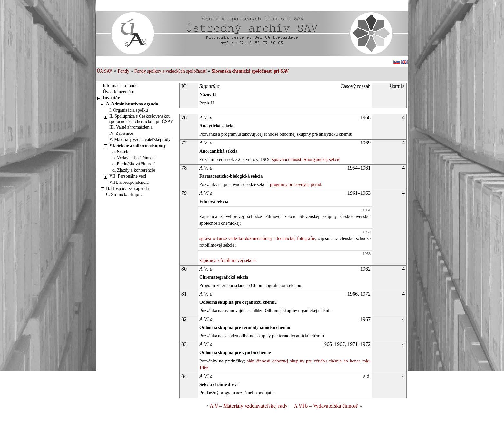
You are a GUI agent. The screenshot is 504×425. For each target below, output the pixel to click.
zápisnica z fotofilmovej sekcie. (228, 260)
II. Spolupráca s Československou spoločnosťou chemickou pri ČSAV (141, 119)
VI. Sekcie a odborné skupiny (137, 146)
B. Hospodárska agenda (127, 188)
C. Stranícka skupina (125, 195)
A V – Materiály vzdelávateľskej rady (249, 406)
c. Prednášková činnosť (134, 164)
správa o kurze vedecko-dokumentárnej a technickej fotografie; (258, 238)
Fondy (123, 71)
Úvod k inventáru (119, 92)
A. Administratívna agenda (132, 104)
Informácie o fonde (120, 86)
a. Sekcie (121, 152)
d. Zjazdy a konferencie (134, 170)
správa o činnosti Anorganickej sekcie (305, 159)
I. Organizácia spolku (129, 110)
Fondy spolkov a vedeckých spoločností (170, 71)
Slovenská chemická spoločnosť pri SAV (250, 71)
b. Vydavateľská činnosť (134, 158)
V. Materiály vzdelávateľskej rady (140, 139)
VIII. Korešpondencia (129, 182)
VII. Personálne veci (128, 176)
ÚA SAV (105, 71)
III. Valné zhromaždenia (131, 127)
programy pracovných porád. (296, 185)
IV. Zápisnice (121, 133)
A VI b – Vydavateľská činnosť (326, 406)
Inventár (111, 98)
